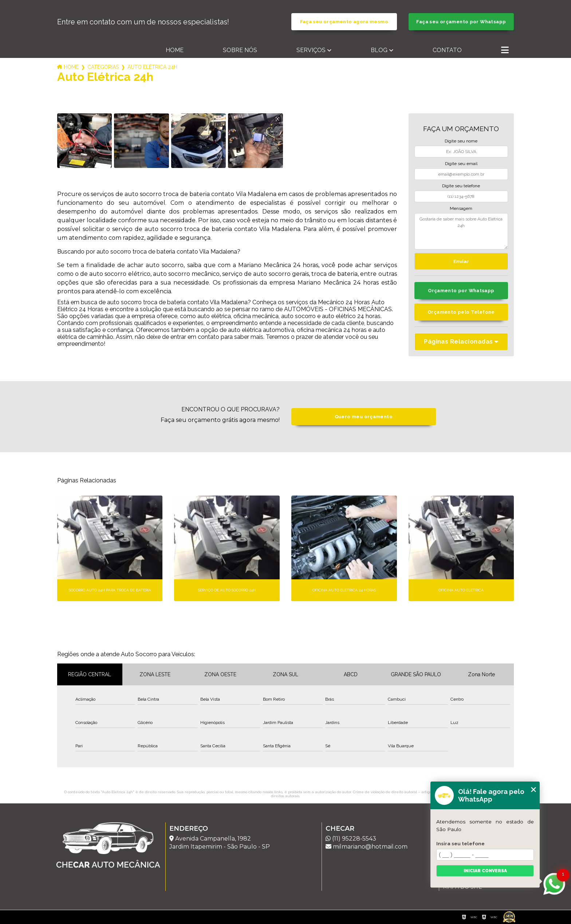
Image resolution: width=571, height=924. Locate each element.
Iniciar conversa (485, 871)
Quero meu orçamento (364, 417)
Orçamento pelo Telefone (461, 312)
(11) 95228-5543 (351, 839)
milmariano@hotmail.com (367, 847)
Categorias (103, 67)
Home (175, 50)
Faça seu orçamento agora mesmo (344, 22)
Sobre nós (240, 50)
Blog (379, 50)
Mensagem (461, 208)
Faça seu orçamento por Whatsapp (461, 22)
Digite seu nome (461, 141)
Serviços (311, 50)
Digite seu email (461, 164)
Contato (447, 50)
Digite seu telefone (461, 186)
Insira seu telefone (460, 843)
